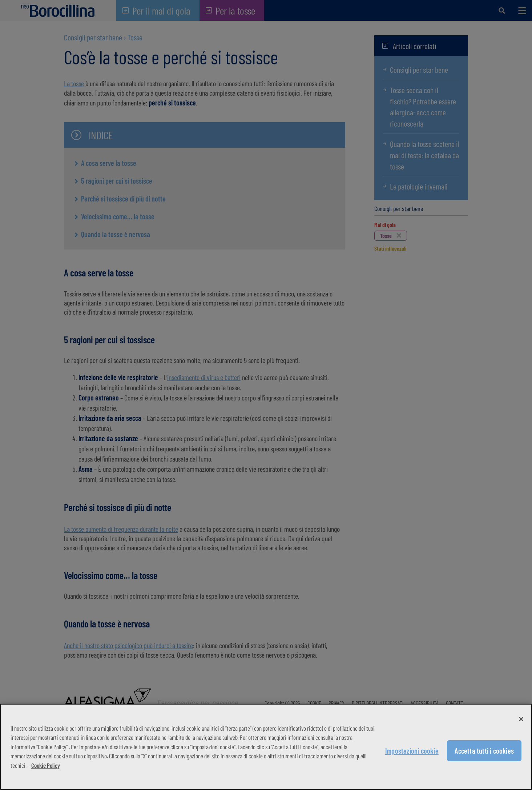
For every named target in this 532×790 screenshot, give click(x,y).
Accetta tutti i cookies (484, 751)
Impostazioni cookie (412, 751)
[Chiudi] (521, 719)
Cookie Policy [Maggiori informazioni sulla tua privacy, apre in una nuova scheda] (46, 765)
